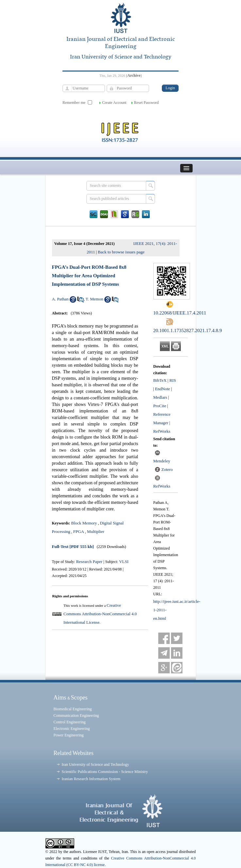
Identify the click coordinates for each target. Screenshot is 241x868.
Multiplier (96, 531)
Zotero (167, 469)
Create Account (114, 103)
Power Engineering (69, 735)
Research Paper (90, 562)
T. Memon (95, 299)
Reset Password (146, 103)
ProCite (160, 406)
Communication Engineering (76, 715)
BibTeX (160, 380)
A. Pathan (60, 299)
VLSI (124, 562)
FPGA (79, 531)
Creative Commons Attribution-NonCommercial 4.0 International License (100, 614)
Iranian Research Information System (91, 779)
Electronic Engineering (72, 729)
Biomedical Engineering (73, 709)
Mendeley (162, 461)
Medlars (160, 397)
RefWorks (162, 431)
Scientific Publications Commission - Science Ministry (105, 772)
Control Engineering (70, 722)
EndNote (163, 389)
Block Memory (84, 523)
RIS (173, 380)
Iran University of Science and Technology (95, 764)
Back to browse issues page (121, 252)
